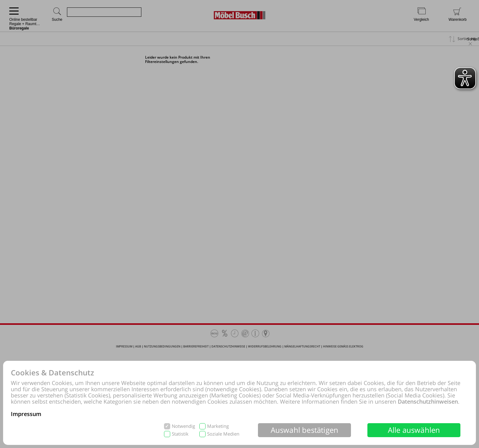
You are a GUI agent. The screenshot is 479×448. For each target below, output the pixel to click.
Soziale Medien (223, 434)
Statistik (180, 434)
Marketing (218, 426)
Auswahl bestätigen (305, 430)
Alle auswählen (414, 430)
